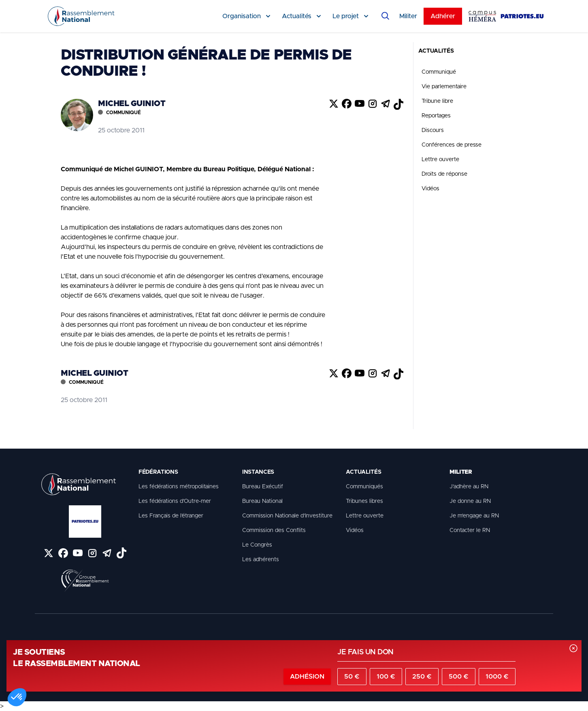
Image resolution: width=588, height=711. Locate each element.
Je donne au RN (470, 501)
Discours (433, 130)
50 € (352, 677)
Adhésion (307, 677)
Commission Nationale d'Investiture (287, 516)
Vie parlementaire (444, 87)
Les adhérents (261, 560)
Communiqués (364, 487)
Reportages (436, 116)
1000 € (497, 677)
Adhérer (443, 16)
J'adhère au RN (469, 487)
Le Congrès (257, 545)
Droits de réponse (444, 174)
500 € (459, 677)
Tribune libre (437, 101)
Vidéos (430, 189)
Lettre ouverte (440, 160)
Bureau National (262, 501)
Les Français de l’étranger (171, 516)
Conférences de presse (452, 145)
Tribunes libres (364, 501)
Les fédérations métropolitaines (179, 487)
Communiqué (439, 72)
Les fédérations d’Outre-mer (175, 501)
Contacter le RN (470, 530)
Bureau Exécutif (263, 487)
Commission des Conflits (274, 530)
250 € (422, 677)
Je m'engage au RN (474, 516)
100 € (386, 677)
